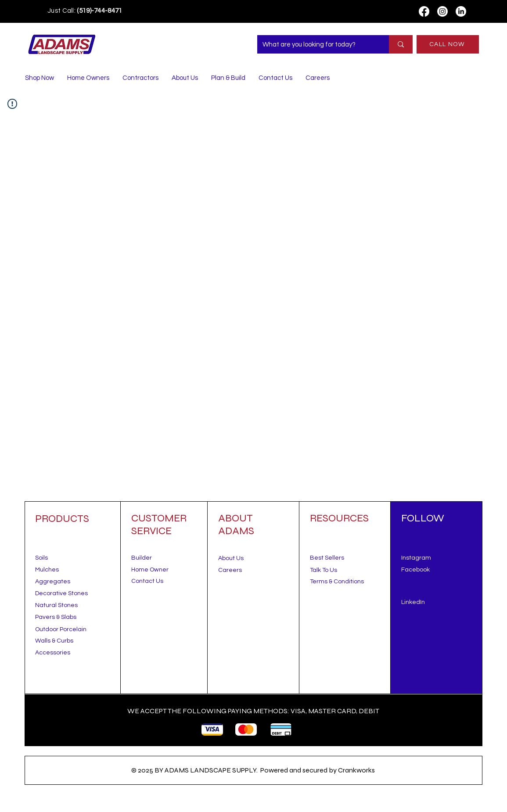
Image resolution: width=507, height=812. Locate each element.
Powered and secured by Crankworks (318, 770)
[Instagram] (442, 11)
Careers (230, 570)
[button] (324, 570)
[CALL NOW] (448, 44)
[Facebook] (424, 11)
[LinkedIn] (461, 11)
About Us (231, 558)
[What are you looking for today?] (316, 44)
